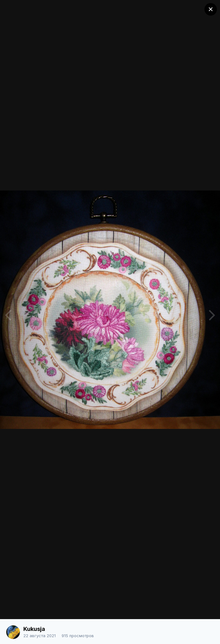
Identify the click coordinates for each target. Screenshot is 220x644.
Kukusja (34, 629)
